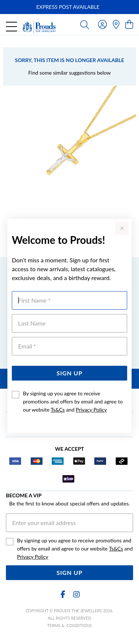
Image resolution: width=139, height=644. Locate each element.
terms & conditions (70, 625)
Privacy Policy (91, 410)
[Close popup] (122, 228)
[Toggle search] (85, 24)
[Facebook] (63, 594)
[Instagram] (76, 594)
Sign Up (69, 373)
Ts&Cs (58, 410)
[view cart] (129, 24)
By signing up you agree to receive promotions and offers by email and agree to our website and (73, 401)
